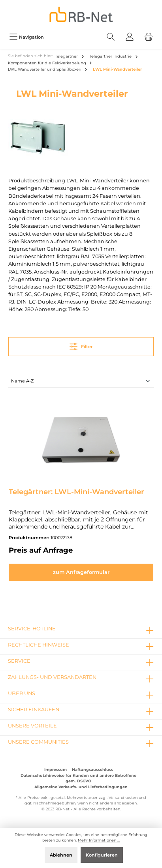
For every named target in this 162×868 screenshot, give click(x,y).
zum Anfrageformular (81, 572)
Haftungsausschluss (92, 770)
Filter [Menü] (81, 345)
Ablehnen (61, 855)
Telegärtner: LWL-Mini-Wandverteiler (76, 492)
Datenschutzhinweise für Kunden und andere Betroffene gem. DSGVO (78, 778)
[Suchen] (111, 37)
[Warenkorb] (149, 37)
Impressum (56, 770)
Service (19, 661)
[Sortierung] (81, 382)
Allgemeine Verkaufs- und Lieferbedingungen (81, 787)
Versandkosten (123, 798)
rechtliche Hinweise (39, 645)
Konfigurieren (102, 855)
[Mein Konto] (130, 37)
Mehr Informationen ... (99, 840)
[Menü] (26, 37)
